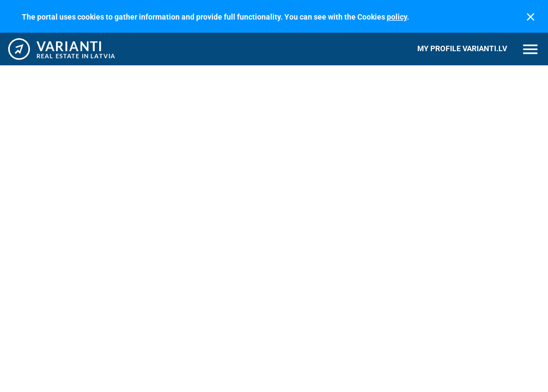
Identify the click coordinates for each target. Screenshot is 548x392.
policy (397, 17)
